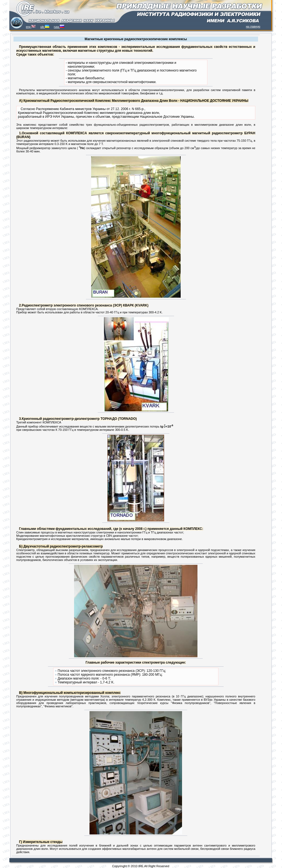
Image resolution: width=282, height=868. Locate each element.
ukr (45, 27)
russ (59, 27)
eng (31, 27)
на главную (253, 27)
